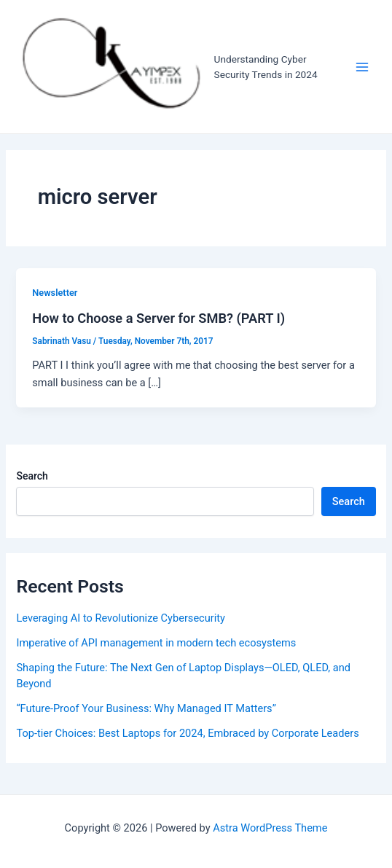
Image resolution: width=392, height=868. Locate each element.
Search (32, 476)
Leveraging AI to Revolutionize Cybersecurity (120, 618)
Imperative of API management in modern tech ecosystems (156, 643)
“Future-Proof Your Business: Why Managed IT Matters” (146, 708)
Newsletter (55, 293)
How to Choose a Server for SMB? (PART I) (158, 318)
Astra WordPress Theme (270, 828)
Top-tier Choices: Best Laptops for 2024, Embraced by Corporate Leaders (187, 733)
